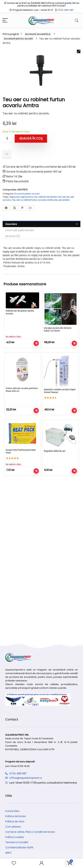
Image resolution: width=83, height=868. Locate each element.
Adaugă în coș (31, 138)
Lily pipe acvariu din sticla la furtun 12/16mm (58, 329)
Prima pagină (11, 34)
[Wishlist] (14, 863)
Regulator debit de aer (55, 451)
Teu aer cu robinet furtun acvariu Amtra (33, 200)
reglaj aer (14, 197)
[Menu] (5, 21)
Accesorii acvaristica (38, 34)
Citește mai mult (36, 343)
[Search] (77, 21)
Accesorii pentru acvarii (18, 39)
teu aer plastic (62, 200)
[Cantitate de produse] (7, 138)
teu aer (62, 197)
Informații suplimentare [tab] (20, 230)
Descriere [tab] (11, 224)
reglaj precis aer (29, 197)
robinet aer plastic (48, 197)
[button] (79, 51)
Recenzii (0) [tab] (13, 236)
